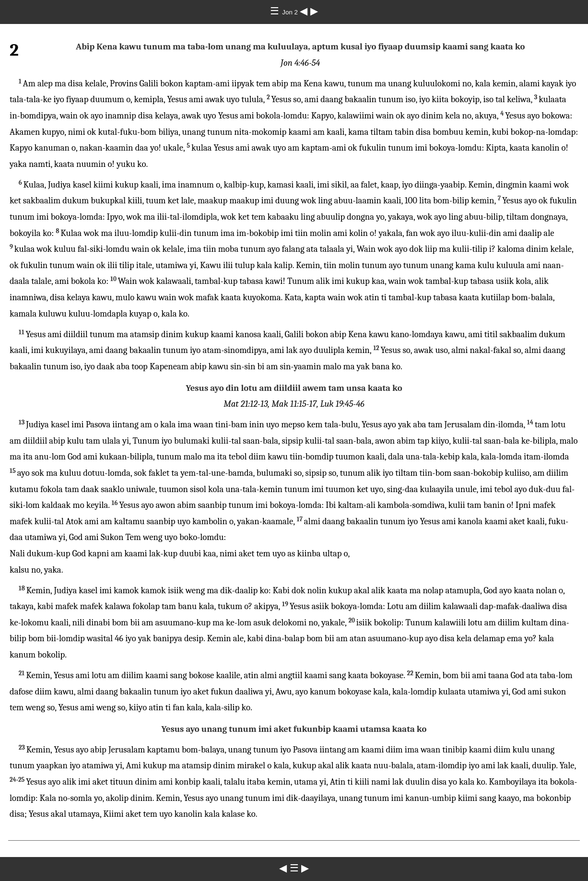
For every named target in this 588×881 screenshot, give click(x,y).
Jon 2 (291, 12)
